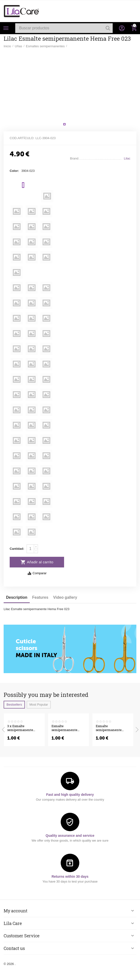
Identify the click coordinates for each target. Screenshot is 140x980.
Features (40, 597)
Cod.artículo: (22, 138)
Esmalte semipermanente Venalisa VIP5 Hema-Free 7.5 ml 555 (111, 728)
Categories (6, 28)
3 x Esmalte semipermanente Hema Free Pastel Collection (20, 728)
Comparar (37, 573)
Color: (14, 171)
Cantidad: (17, 549)
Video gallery (65, 597)
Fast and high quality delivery (70, 795)
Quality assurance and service (70, 836)
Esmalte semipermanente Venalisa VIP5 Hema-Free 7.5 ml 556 (67, 728)
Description (17, 597)
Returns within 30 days (70, 876)
